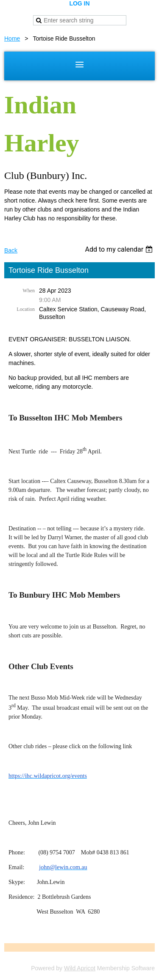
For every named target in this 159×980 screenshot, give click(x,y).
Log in (79, 3)
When (29, 291)
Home (12, 38)
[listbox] (120, 249)
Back (11, 250)
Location (26, 309)
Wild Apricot (80, 968)
